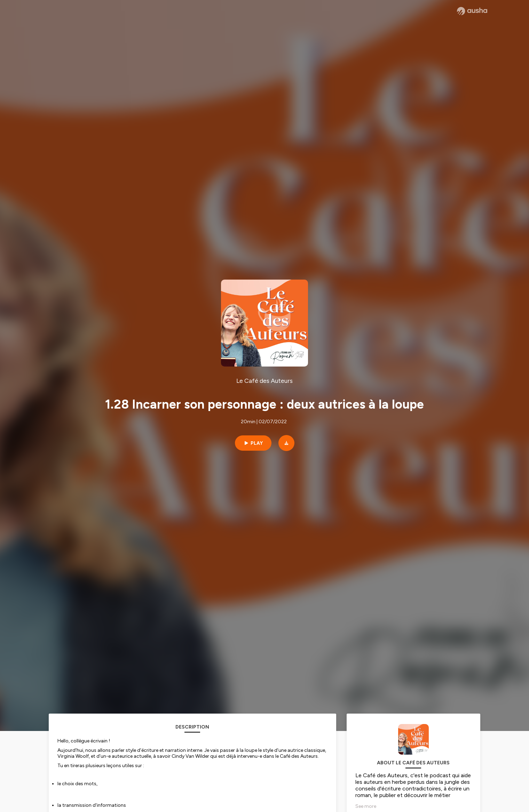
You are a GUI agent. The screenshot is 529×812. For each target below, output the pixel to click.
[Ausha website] (472, 11)
